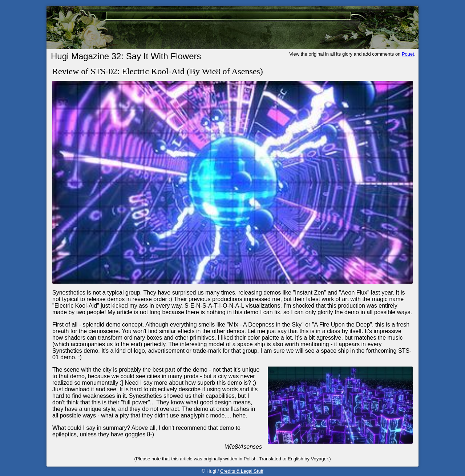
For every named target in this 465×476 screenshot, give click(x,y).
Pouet (408, 54)
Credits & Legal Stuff (242, 471)
